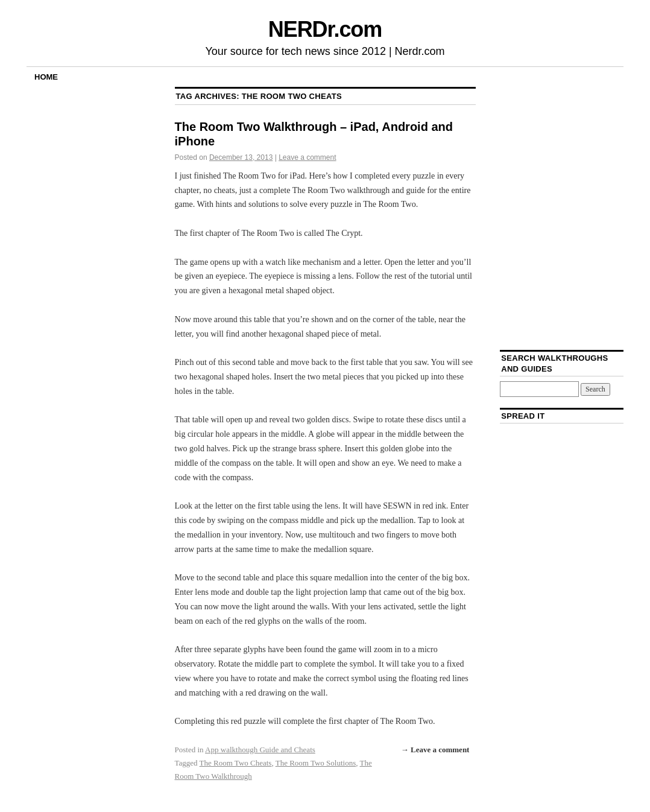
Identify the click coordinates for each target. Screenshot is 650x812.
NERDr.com (325, 29)
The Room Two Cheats (236, 763)
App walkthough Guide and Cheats (260, 750)
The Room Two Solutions (316, 763)
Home (46, 77)
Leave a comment (307, 157)
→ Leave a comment (435, 750)
